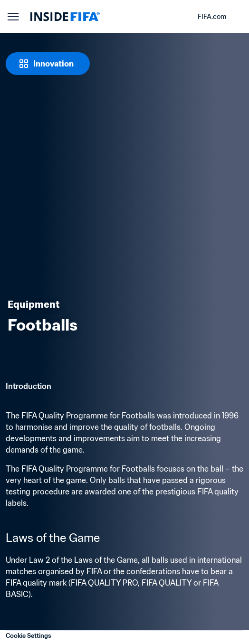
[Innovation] (48, 64)
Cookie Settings (29, 636)
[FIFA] (65, 17)
